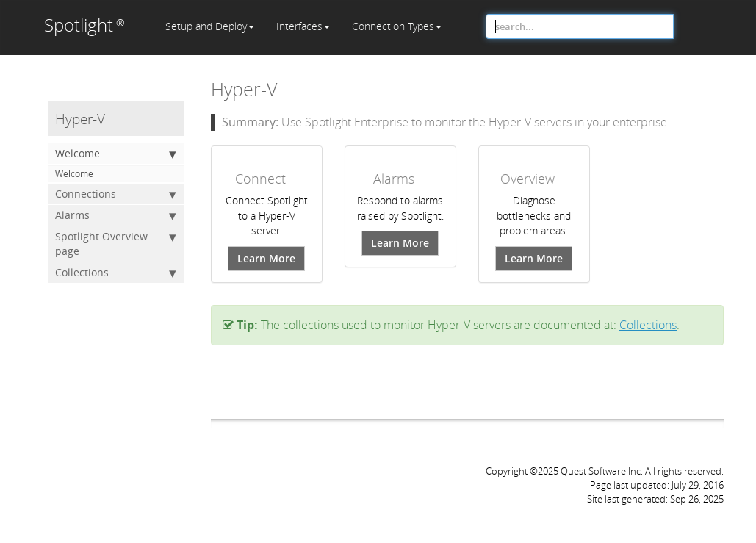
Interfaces (303, 26)
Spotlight (84, 25)
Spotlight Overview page (116, 244)
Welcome (116, 154)
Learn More (266, 258)
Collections (116, 273)
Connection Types (397, 26)
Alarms (116, 215)
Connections (116, 194)
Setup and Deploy (210, 26)
